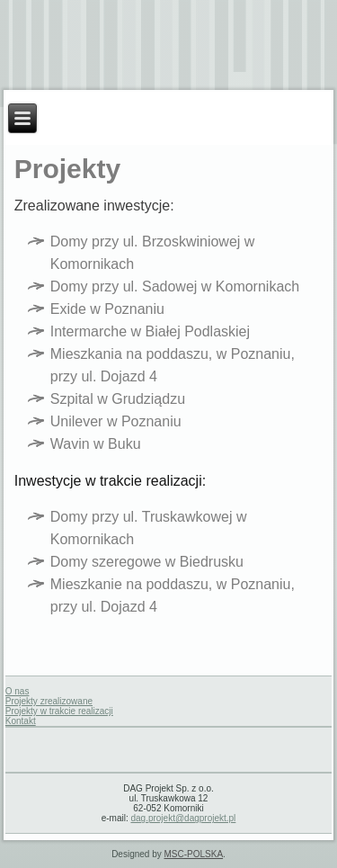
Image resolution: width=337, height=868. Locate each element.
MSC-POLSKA (194, 854)
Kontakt (21, 721)
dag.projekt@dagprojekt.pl (183, 818)
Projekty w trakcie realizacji (59, 711)
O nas (18, 691)
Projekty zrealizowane (49, 701)
